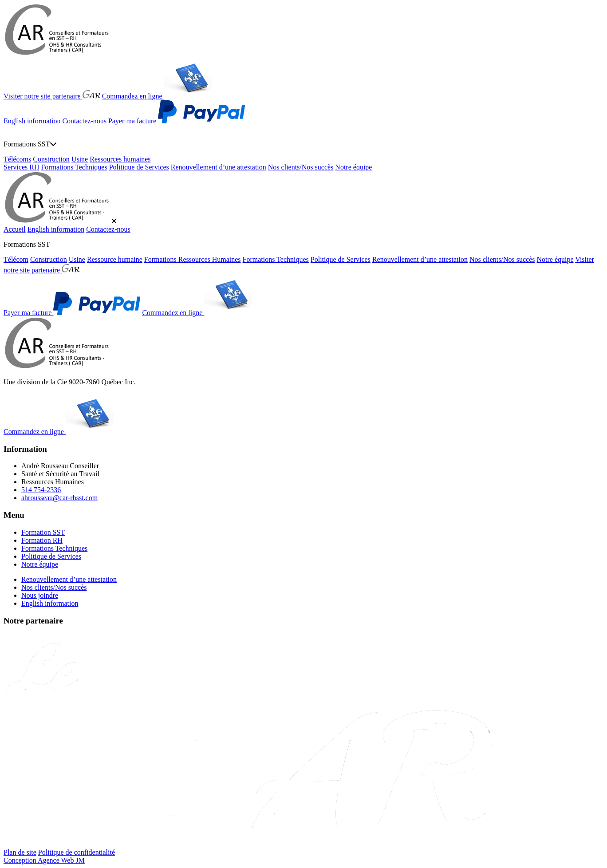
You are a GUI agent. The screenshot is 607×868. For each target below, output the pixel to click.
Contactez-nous (84, 121)
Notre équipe (353, 167)
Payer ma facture (177, 121)
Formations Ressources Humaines (193, 259)
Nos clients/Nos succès (301, 167)
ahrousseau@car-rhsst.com (59, 498)
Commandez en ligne (157, 96)
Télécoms (17, 159)
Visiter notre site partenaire (52, 96)
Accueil (15, 229)
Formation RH (42, 540)
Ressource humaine (115, 259)
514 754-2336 (41, 490)
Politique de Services (139, 167)
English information (32, 121)
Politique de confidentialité (77, 852)
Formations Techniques (74, 167)
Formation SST (43, 532)
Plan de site (20, 852)
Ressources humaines (120, 159)
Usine (80, 159)
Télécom (16, 259)
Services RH (21, 167)
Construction (51, 159)
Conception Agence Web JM (44, 860)
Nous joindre (40, 595)
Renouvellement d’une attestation (219, 167)
